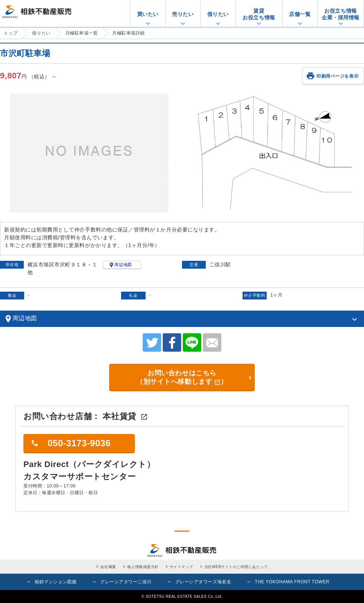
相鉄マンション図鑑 (56, 582)
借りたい (218, 14)
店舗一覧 (300, 14)
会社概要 (108, 567)
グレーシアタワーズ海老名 (203, 582)
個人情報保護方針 (143, 567)
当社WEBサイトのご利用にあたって (236, 567)
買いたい (148, 14)
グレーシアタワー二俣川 (126, 582)
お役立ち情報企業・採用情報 (341, 14)
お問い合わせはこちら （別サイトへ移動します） (182, 377)
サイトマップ (181, 567)
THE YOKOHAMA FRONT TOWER (292, 582)
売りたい (183, 14)
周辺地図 (120, 265)
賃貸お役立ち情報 (259, 14)
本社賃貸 (125, 416)
